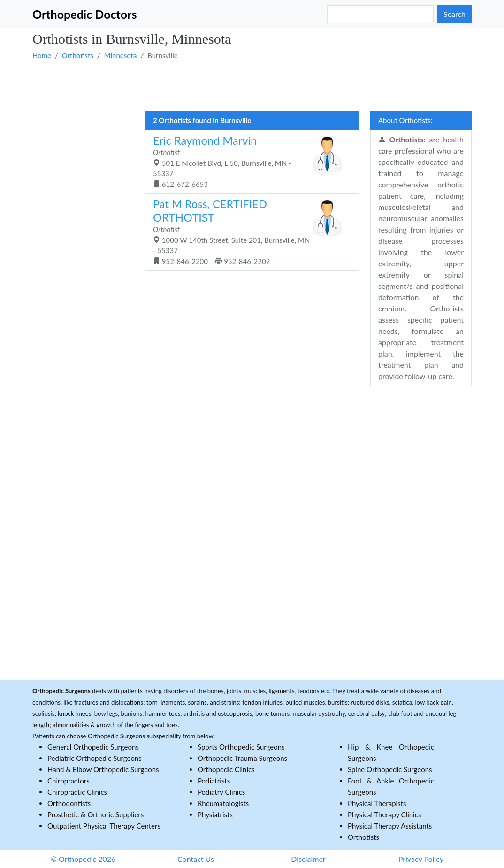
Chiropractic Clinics (77, 792)
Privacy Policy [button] (421, 859)
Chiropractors (69, 781)
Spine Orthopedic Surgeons (390, 769)
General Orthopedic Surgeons (93, 747)
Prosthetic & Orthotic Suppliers (95, 814)
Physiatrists (215, 814)
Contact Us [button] (196, 859)
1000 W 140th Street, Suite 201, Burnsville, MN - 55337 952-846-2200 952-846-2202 (248, 231)
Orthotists (78, 55)
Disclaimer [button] (308, 859)
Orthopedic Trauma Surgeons (242, 758)
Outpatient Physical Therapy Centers (104, 826)
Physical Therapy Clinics (384, 814)
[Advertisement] (252, 85)
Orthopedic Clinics (226, 769)
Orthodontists (69, 803)
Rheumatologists (223, 803)
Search (454, 14)
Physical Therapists (377, 803)
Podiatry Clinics (221, 792)
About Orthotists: (405, 120)
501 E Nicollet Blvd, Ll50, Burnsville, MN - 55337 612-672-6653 (248, 161)
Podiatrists (214, 781)
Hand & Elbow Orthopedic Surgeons (103, 769)
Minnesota (121, 55)
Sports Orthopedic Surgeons (241, 747)
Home (42, 55)
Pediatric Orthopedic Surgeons (95, 758)
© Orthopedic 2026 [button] (83, 859)
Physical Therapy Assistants (390, 826)
